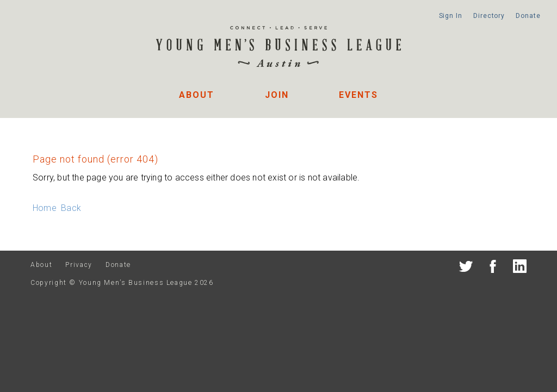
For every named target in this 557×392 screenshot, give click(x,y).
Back (71, 208)
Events (358, 95)
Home (45, 208)
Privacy (79, 265)
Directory (489, 16)
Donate (528, 16)
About (197, 95)
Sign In (451, 16)
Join (277, 95)
